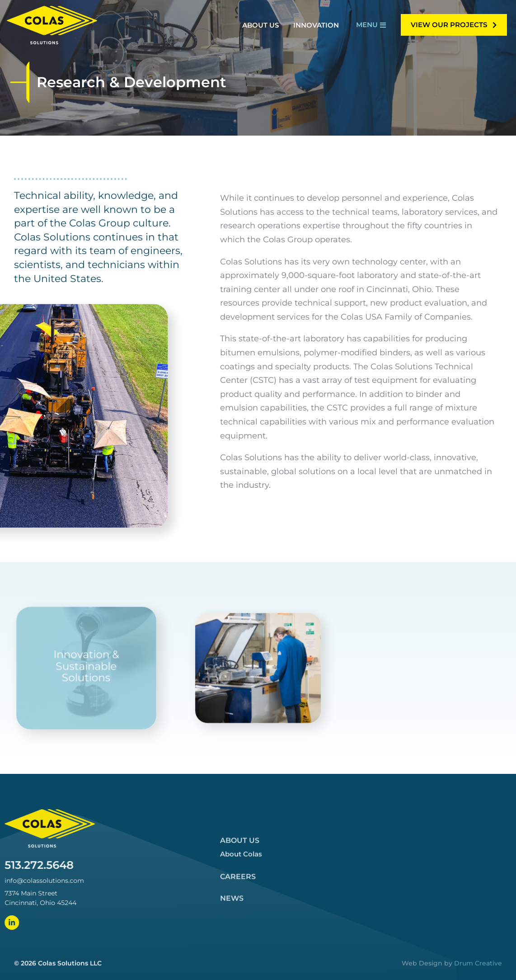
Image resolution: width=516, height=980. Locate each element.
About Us (240, 944)
